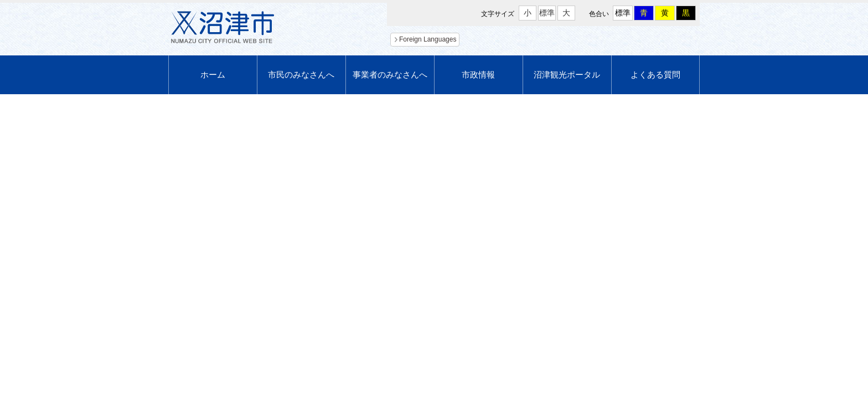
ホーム (213, 75)
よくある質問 (655, 75)
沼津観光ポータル (567, 75)
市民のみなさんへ (301, 75)
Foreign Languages (428, 39)
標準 (547, 13)
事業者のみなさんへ (390, 75)
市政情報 (478, 75)
